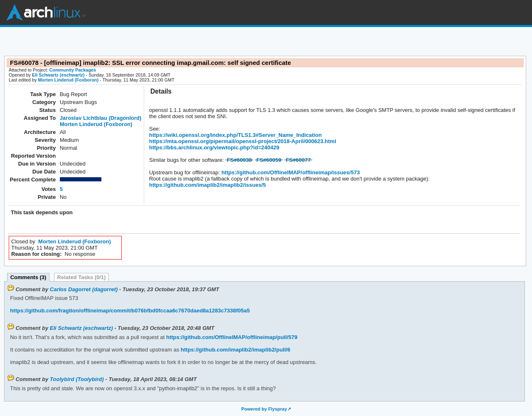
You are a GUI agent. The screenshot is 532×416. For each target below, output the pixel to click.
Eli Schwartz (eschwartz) (58, 75)
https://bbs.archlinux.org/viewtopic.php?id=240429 (214, 147)
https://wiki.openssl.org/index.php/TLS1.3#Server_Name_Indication (235, 135)
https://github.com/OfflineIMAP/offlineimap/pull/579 (231, 337)
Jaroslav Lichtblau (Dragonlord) (101, 118)
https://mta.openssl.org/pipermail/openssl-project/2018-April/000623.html (243, 141)
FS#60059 (269, 160)
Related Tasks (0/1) (82, 277)
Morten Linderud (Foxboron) (68, 80)
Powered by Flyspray (264, 409)
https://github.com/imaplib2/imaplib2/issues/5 (208, 185)
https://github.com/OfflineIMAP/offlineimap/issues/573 (290, 172)
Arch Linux (46, 12)
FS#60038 (239, 160)
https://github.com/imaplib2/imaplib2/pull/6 (235, 350)
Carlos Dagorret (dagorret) (84, 289)
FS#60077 (298, 160)
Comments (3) (28, 277)
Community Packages (73, 70)
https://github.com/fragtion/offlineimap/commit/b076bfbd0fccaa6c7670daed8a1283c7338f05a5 (130, 311)
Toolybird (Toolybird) (77, 379)
